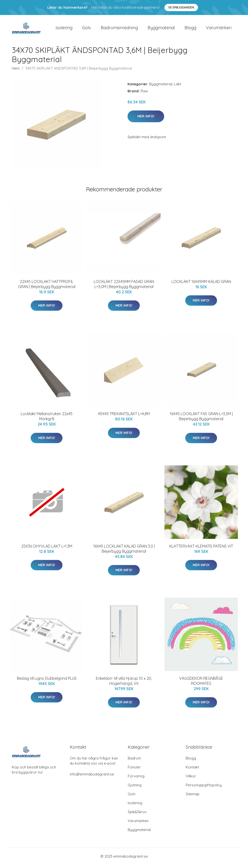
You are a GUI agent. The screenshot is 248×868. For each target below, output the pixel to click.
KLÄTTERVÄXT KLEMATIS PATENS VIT (201, 550)
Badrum (134, 762)
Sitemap (193, 797)
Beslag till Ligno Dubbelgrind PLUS (47, 682)
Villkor (191, 779)
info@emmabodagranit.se (92, 778)
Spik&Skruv (137, 815)
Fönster (134, 770)
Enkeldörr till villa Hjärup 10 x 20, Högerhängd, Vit (124, 684)
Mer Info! (146, 120)
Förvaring (136, 779)
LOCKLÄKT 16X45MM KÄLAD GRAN (201, 285)
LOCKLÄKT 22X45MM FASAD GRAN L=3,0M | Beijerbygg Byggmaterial (124, 287)
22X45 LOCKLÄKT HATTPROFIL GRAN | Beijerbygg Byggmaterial (47, 287)
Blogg (190, 29)
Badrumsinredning (119, 29)
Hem (16, 72)
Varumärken (219, 29)
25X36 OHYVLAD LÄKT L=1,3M (47, 550)
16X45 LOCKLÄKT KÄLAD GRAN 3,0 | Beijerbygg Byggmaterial (124, 552)
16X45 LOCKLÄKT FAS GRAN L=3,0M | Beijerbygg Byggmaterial (201, 420)
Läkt (177, 87)
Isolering (64, 29)
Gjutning (135, 788)
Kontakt (192, 770)
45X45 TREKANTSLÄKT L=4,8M (124, 417)
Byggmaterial (161, 29)
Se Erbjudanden (181, 7)
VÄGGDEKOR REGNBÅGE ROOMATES (201, 684)
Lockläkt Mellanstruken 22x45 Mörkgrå (47, 420)
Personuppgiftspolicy (204, 788)
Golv (87, 29)
